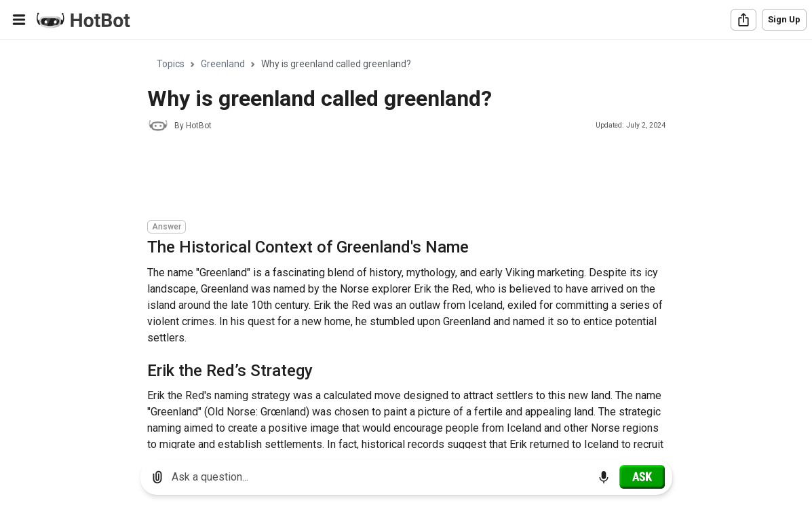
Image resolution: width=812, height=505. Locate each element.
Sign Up (784, 19)
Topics (171, 64)
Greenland (223, 64)
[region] (406, 245)
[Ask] (642, 476)
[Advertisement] (394, 178)
